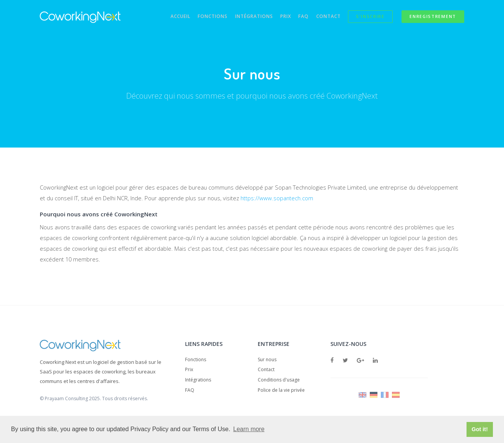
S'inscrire (368, 17)
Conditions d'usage (279, 381)
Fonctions (202, 17)
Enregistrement (433, 17)
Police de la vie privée (281, 391)
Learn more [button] (249, 429)
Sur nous (267, 360)
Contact (325, 17)
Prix (278, 17)
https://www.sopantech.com (282, 198)
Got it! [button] (480, 429)
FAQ (298, 17)
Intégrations (245, 17)
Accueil (168, 17)
